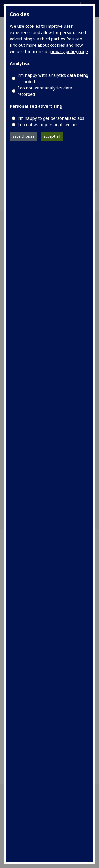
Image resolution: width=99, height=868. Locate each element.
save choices (24, 136)
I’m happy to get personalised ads (51, 118)
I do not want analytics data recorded (45, 91)
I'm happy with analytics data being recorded (53, 78)
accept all (52, 136)
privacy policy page (69, 51)
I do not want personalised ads (48, 125)
